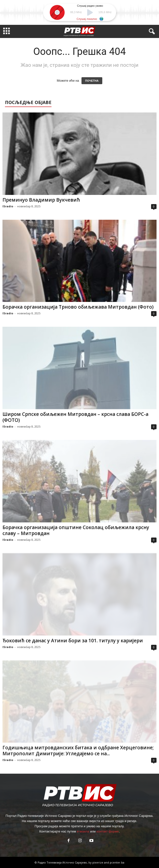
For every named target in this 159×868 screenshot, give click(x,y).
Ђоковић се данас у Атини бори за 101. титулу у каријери (73, 641)
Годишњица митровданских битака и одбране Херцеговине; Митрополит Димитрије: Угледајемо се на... (78, 751)
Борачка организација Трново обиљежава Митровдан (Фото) (78, 307)
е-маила (83, 831)
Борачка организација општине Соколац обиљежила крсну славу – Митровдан (76, 530)
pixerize (98, 862)
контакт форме (108, 831)
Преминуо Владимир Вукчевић (41, 200)
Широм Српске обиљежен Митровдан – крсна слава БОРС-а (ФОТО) (75, 417)
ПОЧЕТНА (92, 81)
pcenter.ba (117, 862)
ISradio (8, 206)
